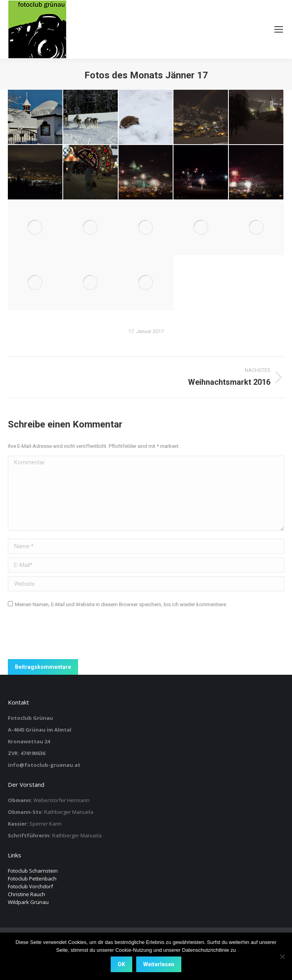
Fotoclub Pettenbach (32, 879)
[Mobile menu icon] (279, 29)
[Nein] (282, 956)
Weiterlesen (159, 964)
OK (121, 964)
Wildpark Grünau (28, 902)
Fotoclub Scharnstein (33, 871)
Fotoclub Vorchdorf (30, 886)
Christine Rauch (26, 894)
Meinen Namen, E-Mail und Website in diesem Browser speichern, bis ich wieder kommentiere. (121, 604)
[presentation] (68, 636)
